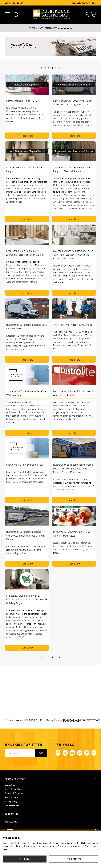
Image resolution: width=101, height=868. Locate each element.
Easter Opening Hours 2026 (22, 101)
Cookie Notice (91, 846)
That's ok (25, 859)
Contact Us (10, 785)
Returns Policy (11, 797)
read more (27, 136)
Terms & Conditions (14, 789)
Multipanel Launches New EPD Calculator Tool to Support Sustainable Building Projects (27, 599)
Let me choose (73, 859)
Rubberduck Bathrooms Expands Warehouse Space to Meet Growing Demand (26, 535)
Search (16, 15)
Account (87, 15)
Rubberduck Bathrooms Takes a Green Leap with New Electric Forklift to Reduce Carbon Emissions (74, 468)
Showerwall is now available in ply (25, 465)
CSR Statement (12, 806)
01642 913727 (16, 3)
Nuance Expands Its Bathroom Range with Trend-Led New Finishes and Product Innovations (73, 255)
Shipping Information (14, 793)
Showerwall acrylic (83, 112)
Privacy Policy (11, 801)
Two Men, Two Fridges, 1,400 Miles (72, 325)
